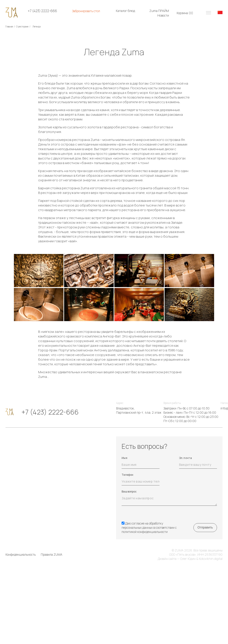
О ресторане (22, 27)
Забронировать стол (86, 11)
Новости (163, 15)
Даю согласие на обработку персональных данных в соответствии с (149, 528)
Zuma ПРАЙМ (159, 11)
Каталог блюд (125, 11)
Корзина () (185, 13)
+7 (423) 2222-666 (42, 11)
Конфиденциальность (21, 554)
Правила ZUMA (52, 554)
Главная (9, 27)
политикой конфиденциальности (145, 532)
